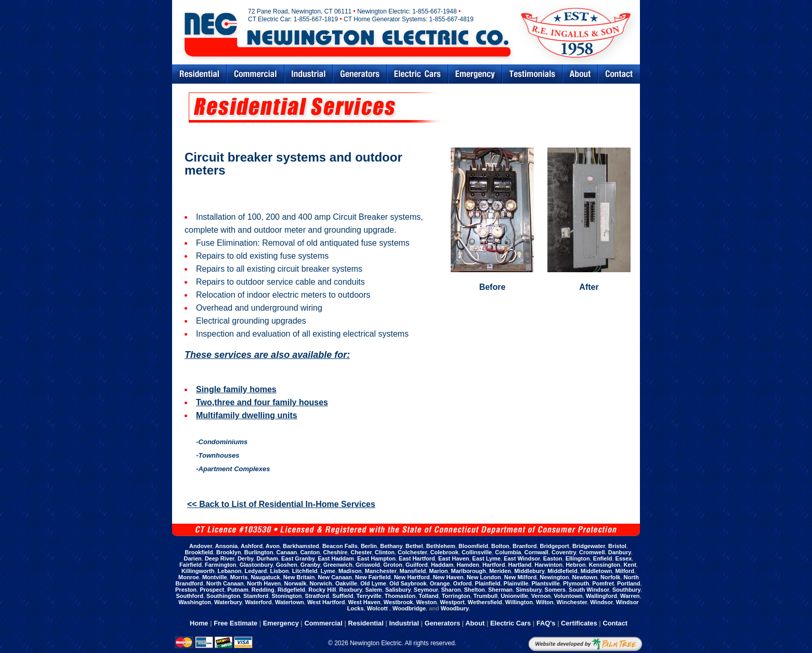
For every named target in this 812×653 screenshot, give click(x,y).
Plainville (516, 583)
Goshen (287, 565)
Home (199, 623)
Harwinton (548, 565)
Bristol (617, 546)
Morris (239, 577)
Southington (223, 596)
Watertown (290, 602)
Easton (553, 558)
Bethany (391, 546)
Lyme (328, 571)
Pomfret (603, 583)
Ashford (252, 546)
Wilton (545, 602)
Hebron (576, 565)
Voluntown (568, 596)
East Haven (454, 558)
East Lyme (486, 558)
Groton (393, 565)
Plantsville (545, 583)
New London (484, 577)
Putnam (238, 590)
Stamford (256, 596)
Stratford (317, 596)
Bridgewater (589, 546)
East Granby (298, 558)
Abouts (580, 74)
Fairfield (191, 565)
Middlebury (529, 571)
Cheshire (335, 552)
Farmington (221, 565)
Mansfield (413, 571)
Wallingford (601, 596)
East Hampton (376, 558)
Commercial (256, 74)
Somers (555, 590)
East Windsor (522, 558)
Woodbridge (409, 608)
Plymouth (576, 583)
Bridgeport (555, 546)
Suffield (343, 596)
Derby (245, 558)
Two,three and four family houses (262, 402)
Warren (630, 596)
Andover (201, 546)
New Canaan (335, 577)
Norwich (320, 583)
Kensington (605, 565)
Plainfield (488, 583)
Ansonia (226, 546)
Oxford (462, 583)
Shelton (474, 590)
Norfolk (611, 577)
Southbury (626, 590)
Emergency (475, 74)
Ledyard (256, 571)
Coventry (564, 552)
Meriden (500, 571)
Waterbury (228, 602)
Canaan (287, 552)
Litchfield (305, 571)
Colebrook (444, 552)
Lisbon (279, 571)
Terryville (369, 596)
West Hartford (326, 602)
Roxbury (351, 590)
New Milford (520, 577)
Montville (215, 577)
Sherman (500, 590)
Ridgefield (291, 590)
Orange (440, 583)
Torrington (456, 596)
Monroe (189, 577)
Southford (189, 596)
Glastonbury (256, 565)
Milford (625, 571)
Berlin (369, 546)
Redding (263, 590)
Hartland (520, 565)
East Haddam (336, 558)
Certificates (579, 623)
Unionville (514, 596)
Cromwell (592, 552)
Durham (267, 558)
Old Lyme (373, 583)
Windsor (601, 602)
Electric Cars (417, 74)
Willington (519, 602)
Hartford (494, 565)
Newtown (585, 577)
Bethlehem (441, 546)
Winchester (572, 602)
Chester (361, 552)
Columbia (508, 552)
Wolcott (378, 608)
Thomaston (400, 596)
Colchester (412, 552)
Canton (310, 552)
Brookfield (199, 552)
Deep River (220, 558)
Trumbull (486, 596)
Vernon (541, 596)
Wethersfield (485, 602)
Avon (273, 546)
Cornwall (536, 552)
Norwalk (295, 583)
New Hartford (412, 577)
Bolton (500, 546)
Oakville (346, 583)
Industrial (309, 74)
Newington (554, 577)
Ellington (578, 558)
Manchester (381, 571)
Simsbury (528, 590)
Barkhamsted (301, 546)
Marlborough (469, 571)
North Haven (264, 583)
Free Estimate (235, 623)
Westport (452, 602)
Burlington (259, 552)
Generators (360, 74)
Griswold (368, 565)
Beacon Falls (340, 546)
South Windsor (589, 590)
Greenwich (338, 565)
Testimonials (532, 74)
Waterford (258, 602)
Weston (427, 602)
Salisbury (398, 590)
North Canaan (225, 583)
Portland (629, 583)
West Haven (364, 602)
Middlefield (562, 571)
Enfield (603, 558)
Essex (624, 558)
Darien (193, 558)
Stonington (286, 596)
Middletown (597, 571)
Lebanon (230, 571)
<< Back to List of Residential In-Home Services (281, 504)
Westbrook (398, 602)
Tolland (428, 596)
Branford (525, 546)
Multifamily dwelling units (247, 415)
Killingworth (198, 571)
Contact (619, 74)
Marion (438, 571)
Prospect (212, 590)
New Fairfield (373, 577)
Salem (373, 590)
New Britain (299, 577)
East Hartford (417, 558)
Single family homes (236, 389)
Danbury (620, 552)
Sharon (451, 590)
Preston (186, 590)
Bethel (414, 546)
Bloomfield (473, 546)
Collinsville (477, 552)
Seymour (426, 590)
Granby (310, 565)
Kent (630, 565)
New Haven (448, 577)
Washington (195, 602)
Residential (199, 74)
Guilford (417, 565)
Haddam (442, 565)
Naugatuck (265, 577)
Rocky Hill (322, 590)
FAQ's (546, 623)
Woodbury (455, 608)
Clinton (385, 552)
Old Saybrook (408, 583)
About (475, 623)
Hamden (468, 565)
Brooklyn (229, 552)
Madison (350, 571)
